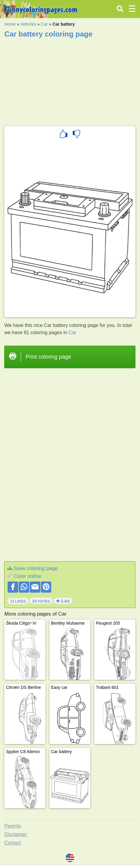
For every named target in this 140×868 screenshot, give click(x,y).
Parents (13, 826)
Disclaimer (16, 834)
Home (10, 24)
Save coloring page (36, 568)
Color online (27, 576)
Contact (13, 843)
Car (44, 24)
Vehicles (28, 24)
